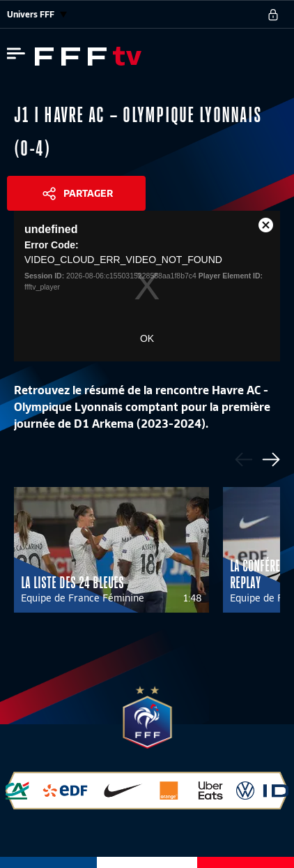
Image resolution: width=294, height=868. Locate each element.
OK (147, 338)
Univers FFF (37, 14)
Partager (88, 193)
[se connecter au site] (273, 15)
